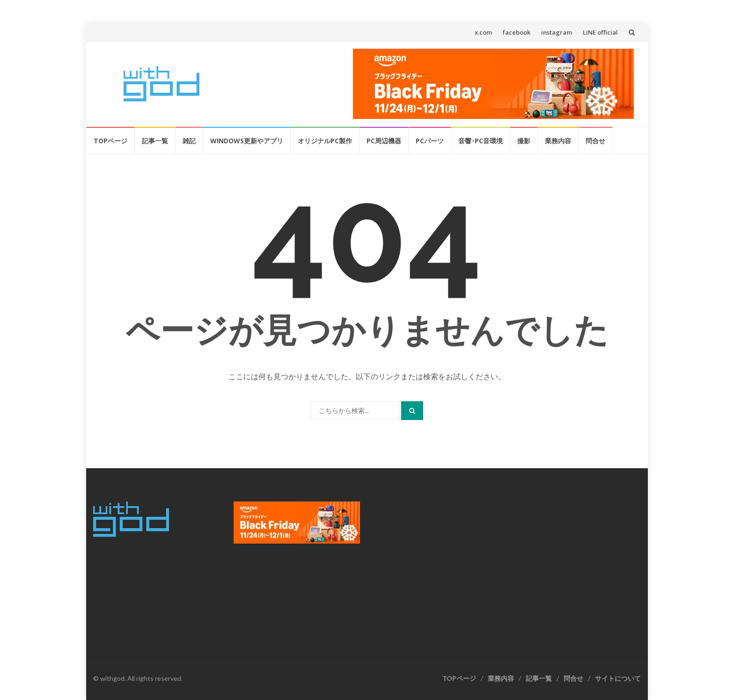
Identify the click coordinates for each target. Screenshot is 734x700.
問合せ (595, 141)
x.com (483, 32)
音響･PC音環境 (481, 141)
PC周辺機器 (384, 141)
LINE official (600, 32)
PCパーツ (430, 141)
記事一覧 (155, 141)
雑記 (189, 141)
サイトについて (618, 678)
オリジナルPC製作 (325, 141)
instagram (557, 32)
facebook (517, 32)
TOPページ (110, 141)
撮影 (524, 141)
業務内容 (558, 141)
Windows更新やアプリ (247, 141)
